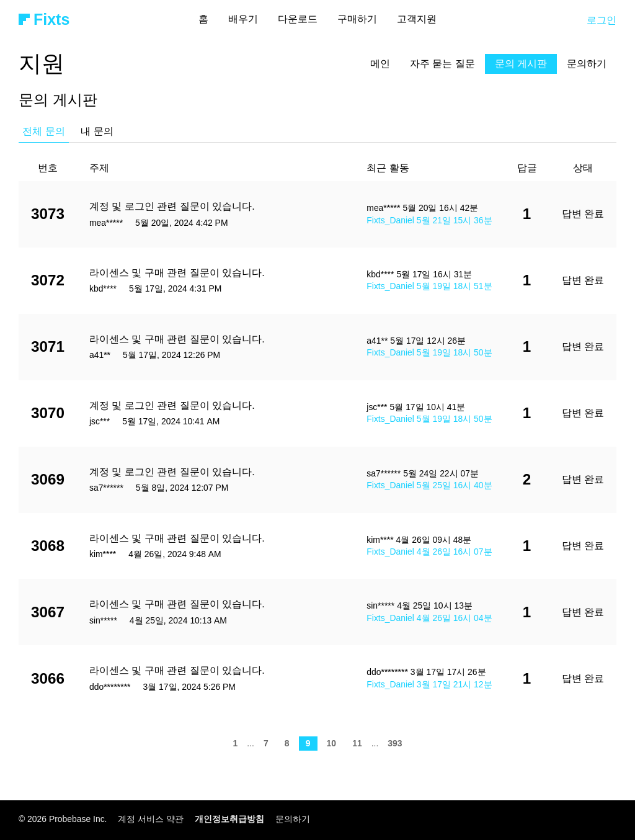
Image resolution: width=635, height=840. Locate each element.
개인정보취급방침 (229, 819)
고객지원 (417, 19)
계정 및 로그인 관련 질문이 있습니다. (172, 206)
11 (357, 743)
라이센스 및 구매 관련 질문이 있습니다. (177, 273)
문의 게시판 (521, 64)
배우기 (243, 19)
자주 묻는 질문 (442, 64)
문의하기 (587, 64)
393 (395, 743)
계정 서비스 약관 (151, 819)
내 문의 (97, 131)
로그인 (602, 20)
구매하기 (357, 19)
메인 (380, 64)
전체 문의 (43, 131)
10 (331, 743)
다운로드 (298, 19)
